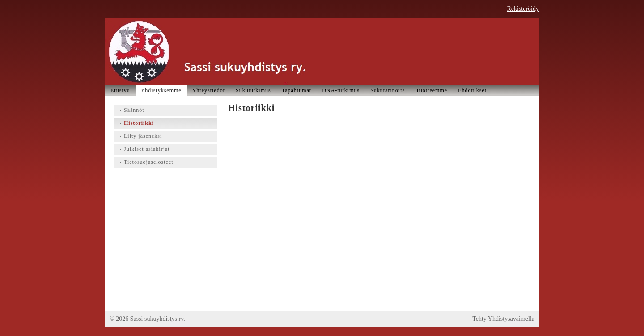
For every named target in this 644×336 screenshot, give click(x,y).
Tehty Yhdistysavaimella (503, 319)
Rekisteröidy (523, 9)
